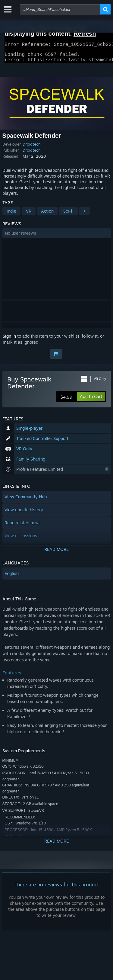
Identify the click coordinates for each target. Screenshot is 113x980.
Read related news (23, 526)
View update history (24, 513)
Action (47, 215)
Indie (11, 215)
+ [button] (84, 215)
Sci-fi (68, 215)
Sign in (9, 340)
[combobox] (60, 9)
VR (29, 215)
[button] (57, 237)
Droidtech (32, 148)
